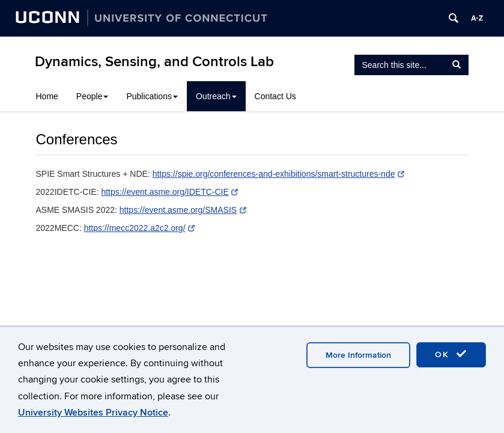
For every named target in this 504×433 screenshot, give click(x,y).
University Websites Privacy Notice (93, 413)
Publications (152, 96)
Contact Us (275, 96)
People (93, 96)
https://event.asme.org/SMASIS (183, 210)
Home (47, 96)
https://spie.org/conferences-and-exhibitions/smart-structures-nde (278, 174)
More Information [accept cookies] (358, 355)
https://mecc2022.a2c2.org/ (139, 228)
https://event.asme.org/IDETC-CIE (169, 192)
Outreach (216, 96)
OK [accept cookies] (451, 354)
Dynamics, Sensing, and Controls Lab (154, 62)
